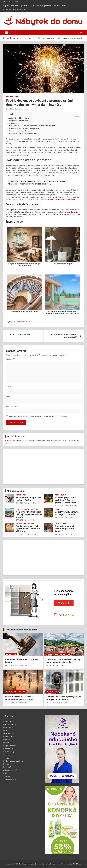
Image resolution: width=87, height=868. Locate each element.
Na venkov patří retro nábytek (19, 131)
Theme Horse (50, 864)
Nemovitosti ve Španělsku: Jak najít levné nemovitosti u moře (29, 514)
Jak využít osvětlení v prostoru (20, 118)
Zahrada (7, 776)
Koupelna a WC (9, 737)
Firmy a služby (61, 495)
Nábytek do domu (10, 746)
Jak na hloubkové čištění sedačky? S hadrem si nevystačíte (64, 336)
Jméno (9, 386)
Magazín (8, 441)
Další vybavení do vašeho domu (21, 630)
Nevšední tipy (12, 96)
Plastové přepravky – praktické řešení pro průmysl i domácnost (66, 500)
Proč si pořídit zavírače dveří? (20, 335)
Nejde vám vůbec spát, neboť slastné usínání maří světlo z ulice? (32, 126)
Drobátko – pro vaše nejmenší (15, 10)
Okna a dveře (8, 755)
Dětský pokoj (8, 727)
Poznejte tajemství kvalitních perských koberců (65, 529)
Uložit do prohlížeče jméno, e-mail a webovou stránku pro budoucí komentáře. (38, 416)
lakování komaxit (71, 212)
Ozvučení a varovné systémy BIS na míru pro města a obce (63, 698)
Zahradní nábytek (10, 779)
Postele (6, 764)
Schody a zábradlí (10, 770)
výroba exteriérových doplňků (21, 322)
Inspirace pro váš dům (11, 6)
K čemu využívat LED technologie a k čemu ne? (26, 128)
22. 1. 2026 (20, 503)
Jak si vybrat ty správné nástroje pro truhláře (67, 513)
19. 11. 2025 (59, 506)
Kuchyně (7, 740)
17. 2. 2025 (59, 517)
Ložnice (6, 743)
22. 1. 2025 (20, 534)
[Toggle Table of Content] (76, 115)
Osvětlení (31, 524)
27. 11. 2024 (50, 703)
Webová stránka (12, 406)
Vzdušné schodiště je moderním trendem (24, 134)
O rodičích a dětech (60, 6)
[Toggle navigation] (6, 33)
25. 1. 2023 (10, 109)
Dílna (57, 509)
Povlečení (7, 767)
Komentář (11, 359)
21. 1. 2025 (59, 534)
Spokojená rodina (26, 6)
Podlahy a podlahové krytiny (14, 761)
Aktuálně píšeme (15, 491)
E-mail (9, 396)
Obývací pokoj (9, 752)
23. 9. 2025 (20, 520)
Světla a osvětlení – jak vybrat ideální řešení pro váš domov (28, 529)
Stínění (6, 773)
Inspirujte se (14, 123)
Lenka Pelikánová (22, 109)
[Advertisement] (43, 467)
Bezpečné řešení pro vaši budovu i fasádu (28, 499)
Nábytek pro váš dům (26, 864)
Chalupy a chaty (9, 721)
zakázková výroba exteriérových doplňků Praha (58, 200)
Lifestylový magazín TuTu (43, 6)
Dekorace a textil (62, 524)
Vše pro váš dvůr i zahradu (18, 121)
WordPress (77, 864)
